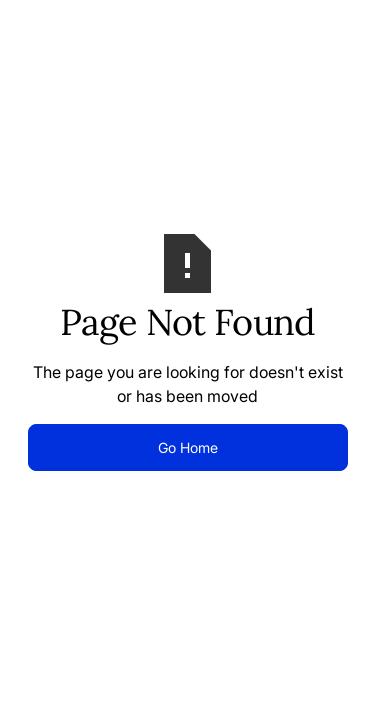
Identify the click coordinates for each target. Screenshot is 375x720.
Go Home (188, 447)
